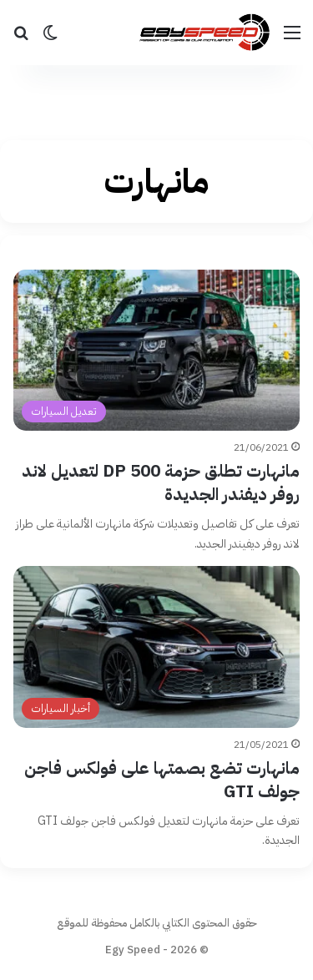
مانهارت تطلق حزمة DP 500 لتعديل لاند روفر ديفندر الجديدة (161, 483)
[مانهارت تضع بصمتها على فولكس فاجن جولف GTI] (156, 647)
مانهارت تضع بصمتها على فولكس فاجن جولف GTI (162, 780)
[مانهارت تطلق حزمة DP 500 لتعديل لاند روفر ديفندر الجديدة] (156, 350)
